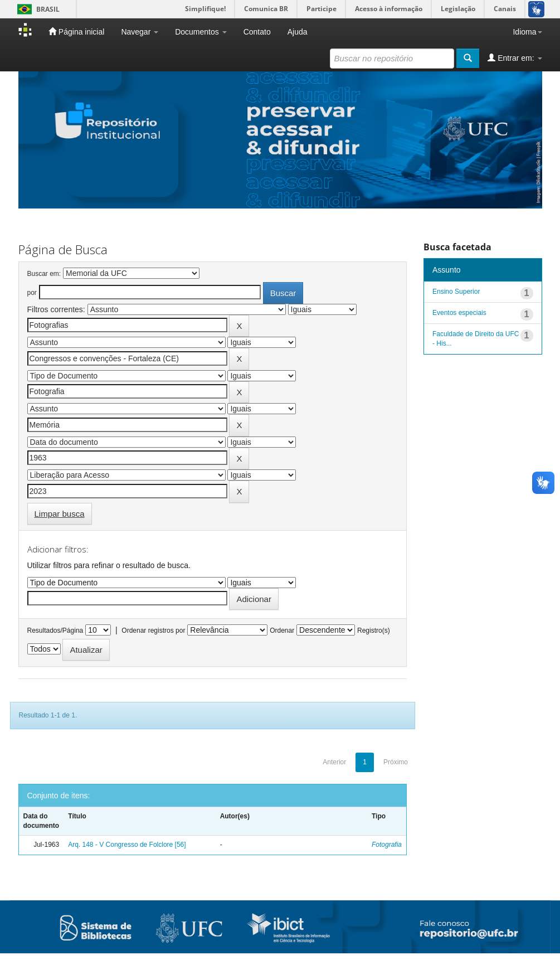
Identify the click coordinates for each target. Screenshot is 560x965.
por (32, 293)
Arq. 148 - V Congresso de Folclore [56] (127, 845)
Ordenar (282, 631)
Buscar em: (44, 274)
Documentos (201, 32)
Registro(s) (374, 631)
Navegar (140, 32)
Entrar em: (515, 58)
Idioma (527, 32)
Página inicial (76, 31)
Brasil (36, 9)
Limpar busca (60, 514)
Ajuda (298, 32)
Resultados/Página (55, 631)
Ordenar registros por (153, 631)
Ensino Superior (456, 292)
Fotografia (387, 845)
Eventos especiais (459, 313)
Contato (257, 32)
